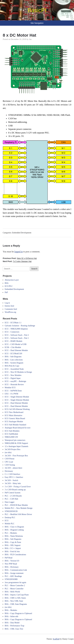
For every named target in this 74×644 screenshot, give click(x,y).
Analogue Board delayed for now (18, 428)
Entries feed (9, 306)
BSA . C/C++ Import (13, 548)
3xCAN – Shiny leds (13, 483)
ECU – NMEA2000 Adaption (16, 329)
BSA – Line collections (14, 360)
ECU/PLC (9, 286)
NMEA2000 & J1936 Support (16, 443)
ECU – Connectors (12, 332)
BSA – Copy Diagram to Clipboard (18, 613)
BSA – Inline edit (11, 616)
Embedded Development (22, 233)
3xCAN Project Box (13, 449)
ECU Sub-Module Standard (15, 425)
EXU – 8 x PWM (11, 394)
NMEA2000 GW (11, 437)
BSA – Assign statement (14, 573)
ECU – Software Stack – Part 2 (17, 335)
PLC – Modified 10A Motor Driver (18, 514)
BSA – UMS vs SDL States (15, 598)
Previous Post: (20, 258)
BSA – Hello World (12, 592)
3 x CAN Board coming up (15, 490)
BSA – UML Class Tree (14, 629)
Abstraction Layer (12, 280)
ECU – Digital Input (13, 378)
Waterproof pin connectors (15, 440)
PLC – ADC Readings (13, 576)
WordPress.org (10, 312)
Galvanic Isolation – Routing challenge (20, 326)
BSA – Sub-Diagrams (13, 357)
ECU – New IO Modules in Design (18, 372)
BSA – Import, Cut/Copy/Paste (17, 595)
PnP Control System (13, 493)
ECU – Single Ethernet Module (17, 397)
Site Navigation (37, 23)
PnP (6, 292)
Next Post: (17, 261)
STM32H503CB (11, 511)
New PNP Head (11, 564)
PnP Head (9, 558)
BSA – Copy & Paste (13, 542)
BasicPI (37, 10)
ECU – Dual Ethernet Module (16, 350)
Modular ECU (10, 388)
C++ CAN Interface (12, 474)
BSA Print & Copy (12, 366)
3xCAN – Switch (11, 480)
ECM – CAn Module (13, 347)
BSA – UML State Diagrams (16, 604)
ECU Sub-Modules (12, 431)
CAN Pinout (10, 459)
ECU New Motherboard (14, 412)
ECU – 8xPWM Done (13, 391)
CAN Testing (10, 465)
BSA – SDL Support (13, 545)
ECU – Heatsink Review (14, 385)
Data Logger (10, 502)
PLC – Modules (11, 533)
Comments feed (11, 309)
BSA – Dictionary (12, 567)
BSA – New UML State (14, 601)
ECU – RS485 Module (13, 341)
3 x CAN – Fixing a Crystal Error (18, 487)
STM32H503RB (11, 579)
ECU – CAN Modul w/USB (16, 344)
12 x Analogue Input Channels (16, 446)
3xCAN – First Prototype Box (16, 456)
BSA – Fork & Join (12, 552)
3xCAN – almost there (13, 468)
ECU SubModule (11, 434)
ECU (7, 521)
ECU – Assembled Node (14, 369)
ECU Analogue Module (14, 422)
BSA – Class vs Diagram (14, 527)
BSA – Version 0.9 (12, 561)
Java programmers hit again (15, 582)
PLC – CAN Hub (11, 499)
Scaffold (56, 639)
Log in (7, 303)
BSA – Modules (11, 610)
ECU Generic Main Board (15, 418)
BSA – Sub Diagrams (13, 539)
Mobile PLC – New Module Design (19, 508)
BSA (7, 283)
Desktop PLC (10, 518)
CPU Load (9, 462)
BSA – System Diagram (14, 363)
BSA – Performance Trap (14, 626)
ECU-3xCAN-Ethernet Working (17, 409)
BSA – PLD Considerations (15, 555)
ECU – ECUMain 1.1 (13, 323)
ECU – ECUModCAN (13, 354)
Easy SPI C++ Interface (14, 477)
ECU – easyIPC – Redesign (15, 381)
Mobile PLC (10, 524)
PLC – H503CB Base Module (16, 505)
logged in (19, 252)
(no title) (8, 452)
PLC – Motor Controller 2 (15, 585)
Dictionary (9, 471)
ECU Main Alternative (13, 415)
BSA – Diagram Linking (14, 530)
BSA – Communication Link (16, 570)
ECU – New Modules (13, 375)
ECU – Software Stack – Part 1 (17, 338)
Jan (30, 39)
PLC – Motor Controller (14, 589)
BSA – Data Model (12, 623)
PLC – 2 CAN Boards (13, 496)
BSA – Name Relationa (14, 536)
